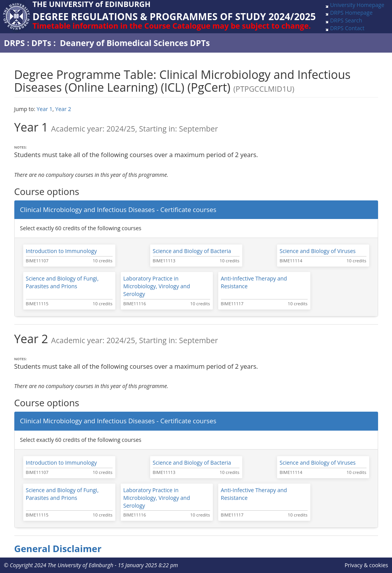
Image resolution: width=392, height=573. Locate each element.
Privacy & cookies (366, 565)
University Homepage (357, 5)
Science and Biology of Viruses (318, 251)
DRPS (14, 43)
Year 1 (45, 109)
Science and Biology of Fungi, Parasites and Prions (62, 282)
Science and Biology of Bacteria (192, 251)
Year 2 (63, 109)
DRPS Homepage (351, 13)
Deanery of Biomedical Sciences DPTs (135, 43)
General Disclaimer (58, 549)
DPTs (41, 43)
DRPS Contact (347, 28)
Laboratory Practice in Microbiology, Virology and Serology (157, 286)
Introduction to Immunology (62, 251)
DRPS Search (346, 20)
